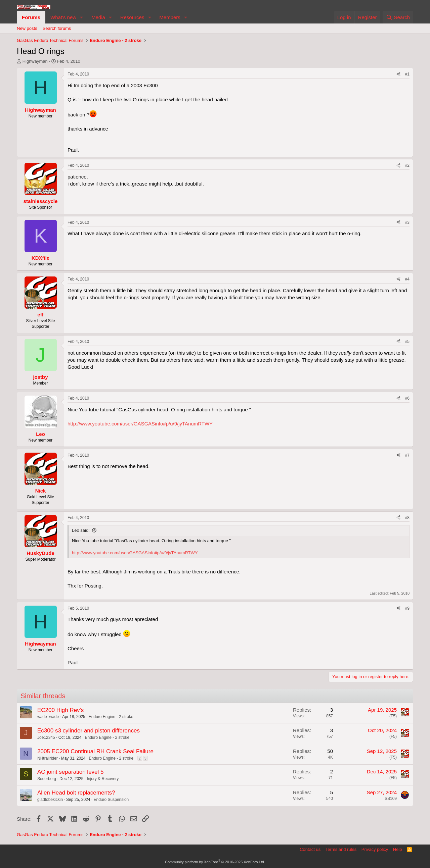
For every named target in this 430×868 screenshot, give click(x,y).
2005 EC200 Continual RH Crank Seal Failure (95, 751)
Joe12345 (46, 737)
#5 (407, 342)
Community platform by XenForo (215, 862)
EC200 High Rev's (60, 710)
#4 (407, 279)
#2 (407, 165)
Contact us (310, 849)
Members (170, 17)
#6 (407, 398)
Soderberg (47, 779)
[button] (82, 17)
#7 (407, 455)
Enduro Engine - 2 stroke (111, 717)
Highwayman (35, 61)
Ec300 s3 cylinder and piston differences (89, 731)
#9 (407, 608)
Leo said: (81, 530)
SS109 (391, 799)
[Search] (398, 17)
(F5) (393, 716)
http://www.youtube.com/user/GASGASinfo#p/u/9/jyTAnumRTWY (140, 424)
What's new (63, 17)
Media (98, 17)
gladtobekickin (50, 800)
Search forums (57, 28)
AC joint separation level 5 (71, 772)
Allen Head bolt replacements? (76, 793)
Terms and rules (341, 849)
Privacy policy (375, 849)
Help (398, 849)
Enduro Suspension (111, 800)
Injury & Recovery (103, 779)
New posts (27, 28)
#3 (407, 222)
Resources (132, 17)
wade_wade (48, 717)
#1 (407, 74)
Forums (31, 17)
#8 (407, 518)
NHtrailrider (48, 758)
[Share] (398, 74)
